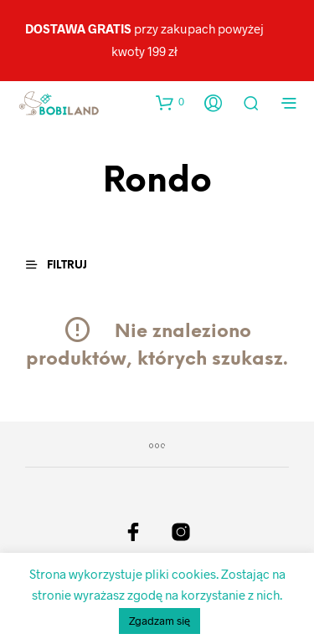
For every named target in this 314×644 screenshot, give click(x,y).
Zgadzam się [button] (160, 621)
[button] (170, 102)
